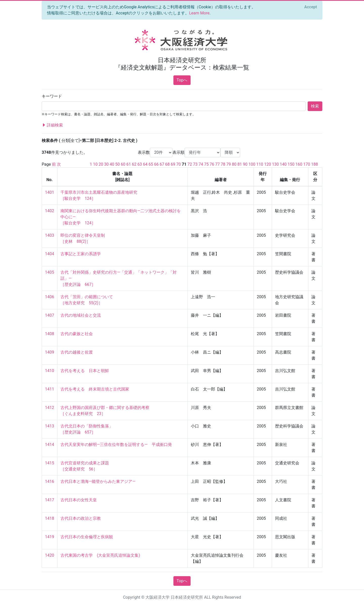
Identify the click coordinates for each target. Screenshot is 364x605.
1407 (50, 315)
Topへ (182, 80)
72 (190, 164)
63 (140, 164)
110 (260, 164)
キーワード (52, 96)
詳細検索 (52, 125)
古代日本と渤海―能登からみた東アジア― (98, 481)
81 (240, 164)
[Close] (311, 7)
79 (229, 164)
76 (212, 164)
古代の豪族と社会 (77, 334)
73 (195, 164)
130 (275, 164)
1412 (50, 408)
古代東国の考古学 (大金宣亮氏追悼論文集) (100, 555)
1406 (50, 297)
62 (134, 164)
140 (283, 164)
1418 (50, 518)
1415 (50, 463)
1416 (50, 481)
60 (123, 164)
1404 (50, 254)
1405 (50, 272)
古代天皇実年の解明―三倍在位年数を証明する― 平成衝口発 (116, 445)
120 (268, 164)
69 (173, 164)
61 (129, 164)
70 (178, 164)
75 (206, 164)
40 (112, 164)
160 (299, 164)
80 (234, 164)
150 (291, 164)
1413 (50, 426)
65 (151, 164)
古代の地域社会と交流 (81, 315)
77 (217, 164)
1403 (50, 235)
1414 (50, 445)
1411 (50, 389)
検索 (315, 106)
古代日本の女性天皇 (79, 500)
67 (162, 164)
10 (95, 164)
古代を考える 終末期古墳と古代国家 (95, 389)
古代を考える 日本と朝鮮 (85, 371)
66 (156, 164)
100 (252, 164)
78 (223, 164)
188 (315, 164)
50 (118, 164)
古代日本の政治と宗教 (81, 518)
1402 (50, 211)
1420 (50, 555)
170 (307, 164)
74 (201, 164)
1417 (50, 500)
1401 (50, 192)
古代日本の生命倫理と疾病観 (87, 537)
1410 (50, 371)
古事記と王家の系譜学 (81, 254)
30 (106, 164)
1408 (50, 334)
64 (145, 164)
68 (167, 164)
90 (245, 164)
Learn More (199, 13)
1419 (50, 537)
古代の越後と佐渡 (77, 352)
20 (101, 164)
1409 (50, 352)
